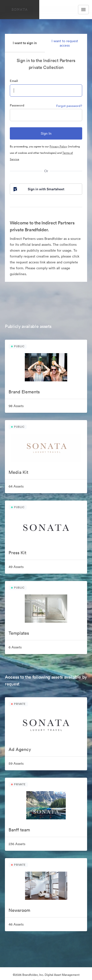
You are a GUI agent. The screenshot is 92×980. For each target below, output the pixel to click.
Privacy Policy (58, 146)
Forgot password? (69, 106)
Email (14, 81)
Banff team (19, 830)
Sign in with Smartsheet (38, 189)
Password (17, 105)
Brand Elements (24, 392)
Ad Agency (20, 749)
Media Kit (18, 472)
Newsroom (19, 910)
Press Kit (17, 553)
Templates (19, 633)
